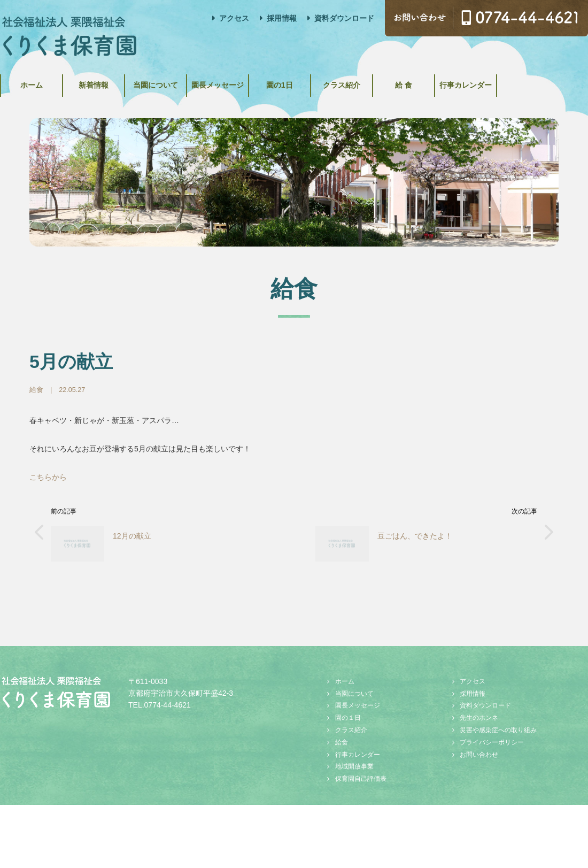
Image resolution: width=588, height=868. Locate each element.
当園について (180, 83)
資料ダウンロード (344, 18)
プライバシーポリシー (492, 739)
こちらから (48, 474)
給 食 (467, 83)
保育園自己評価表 (361, 775)
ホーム (36, 83)
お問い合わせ (479, 751)
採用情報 (282, 18)
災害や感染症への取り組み (498, 726)
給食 (36, 386)
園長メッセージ (252, 83)
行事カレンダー (539, 83)
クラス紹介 (396, 83)
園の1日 (324, 83)
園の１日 (348, 715)
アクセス (234, 18)
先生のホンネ (479, 715)
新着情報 (108, 83)
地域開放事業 (354, 763)
